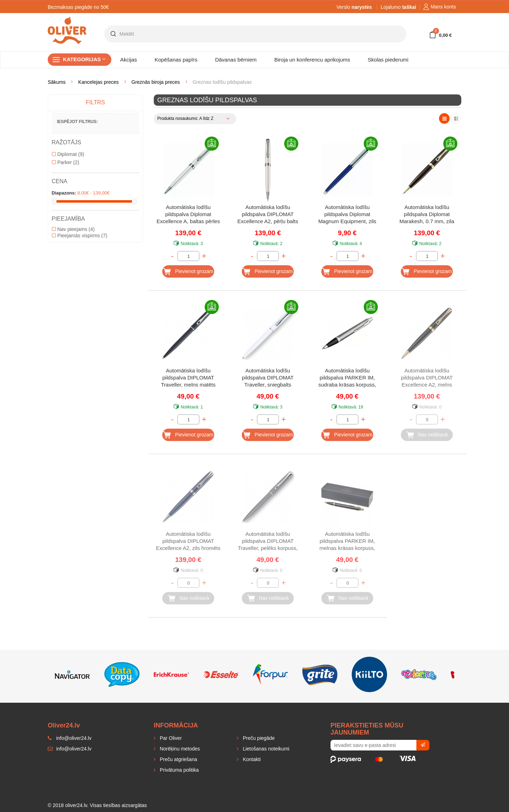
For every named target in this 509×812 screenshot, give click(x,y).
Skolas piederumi (388, 60)
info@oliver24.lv (70, 749)
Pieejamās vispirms (80, 236)
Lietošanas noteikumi (265, 749)
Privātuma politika (179, 770)
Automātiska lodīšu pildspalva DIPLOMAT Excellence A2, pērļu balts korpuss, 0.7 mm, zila (268, 215)
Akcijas (129, 60)
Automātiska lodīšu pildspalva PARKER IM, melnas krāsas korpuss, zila (347, 542)
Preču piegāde (258, 738)
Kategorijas (84, 59)
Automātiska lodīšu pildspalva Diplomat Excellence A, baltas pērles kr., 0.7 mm (188, 215)
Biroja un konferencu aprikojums (312, 60)
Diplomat (68, 154)
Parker (66, 162)
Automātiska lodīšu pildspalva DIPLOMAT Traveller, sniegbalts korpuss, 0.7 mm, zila (268, 378)
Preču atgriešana (178, 759)
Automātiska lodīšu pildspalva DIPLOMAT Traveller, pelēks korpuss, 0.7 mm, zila (268, 542)
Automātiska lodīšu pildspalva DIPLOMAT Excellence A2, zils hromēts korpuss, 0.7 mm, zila (188, 542)
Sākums (57, 82)
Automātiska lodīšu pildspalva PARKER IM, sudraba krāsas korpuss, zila (347, 378)
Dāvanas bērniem (236, 60)
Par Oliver (170, 738)
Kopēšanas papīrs (176, 60)
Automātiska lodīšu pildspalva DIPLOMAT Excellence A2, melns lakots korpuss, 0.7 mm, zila (427, 378)
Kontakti (251, 759)
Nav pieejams (73, 229)
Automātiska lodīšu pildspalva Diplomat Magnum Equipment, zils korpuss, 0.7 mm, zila (347, 215)
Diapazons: (64, 193)
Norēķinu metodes (179, 749)
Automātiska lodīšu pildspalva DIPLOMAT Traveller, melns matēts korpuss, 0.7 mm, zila (188, 378)
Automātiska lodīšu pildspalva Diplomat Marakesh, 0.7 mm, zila (427, 214)
